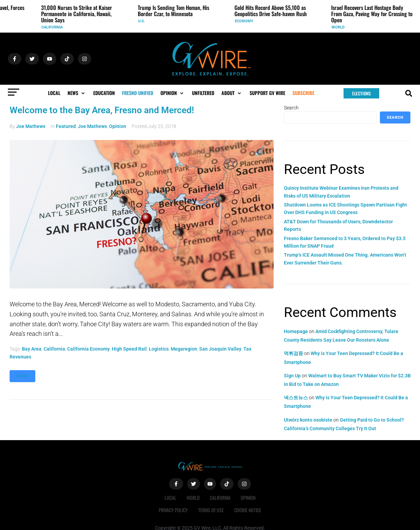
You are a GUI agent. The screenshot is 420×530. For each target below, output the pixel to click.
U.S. (143, 21)
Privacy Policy (173, 510)
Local (170, 498)
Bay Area (32, 349)
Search (291, 108)
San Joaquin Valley (220, 349)
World (340, 27)
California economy (88, 349)
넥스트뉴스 (296, 398)
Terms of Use (211, 510)
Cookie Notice (248, 510)
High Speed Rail (129, 349)
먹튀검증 (293, 353)
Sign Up (292, 376)
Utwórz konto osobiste (308, 420)
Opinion (118, 126)
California (54, 27)
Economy (246, 21)
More (22, 376)
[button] (77, 93)
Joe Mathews (31, 126)
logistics (159, 349)
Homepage (296, 331)
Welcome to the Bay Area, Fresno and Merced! (102, 110)
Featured (66, 126)
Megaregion (184, 349)
